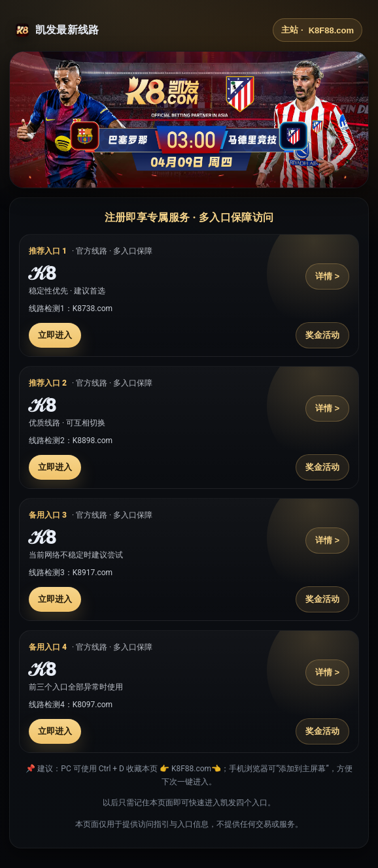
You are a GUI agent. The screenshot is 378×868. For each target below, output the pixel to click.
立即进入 (55, 335)
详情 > (327, 276)
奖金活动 (322, 335)
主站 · (318, 30)
